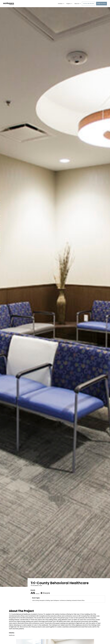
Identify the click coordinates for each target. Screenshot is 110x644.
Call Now (88, 4)
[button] (61, 4)
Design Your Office (102, 4)
